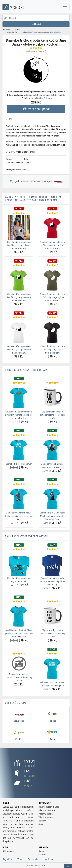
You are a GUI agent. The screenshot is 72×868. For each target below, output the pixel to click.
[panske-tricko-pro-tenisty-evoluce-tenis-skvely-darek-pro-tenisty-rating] (52, 549)
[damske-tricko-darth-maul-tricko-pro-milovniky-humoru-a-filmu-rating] (19, 484)
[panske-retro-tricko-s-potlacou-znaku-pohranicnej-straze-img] (19, 664)
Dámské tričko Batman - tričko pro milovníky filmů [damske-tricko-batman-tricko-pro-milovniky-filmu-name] (52, 466)
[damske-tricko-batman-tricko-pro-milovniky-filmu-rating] (52, 435)
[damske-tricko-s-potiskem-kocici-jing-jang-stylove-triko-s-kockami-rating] (19, 213)
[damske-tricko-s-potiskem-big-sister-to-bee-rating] (19, 549)
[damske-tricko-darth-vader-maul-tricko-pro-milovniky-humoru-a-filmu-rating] (52, 484)
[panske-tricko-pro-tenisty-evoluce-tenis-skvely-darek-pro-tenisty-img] (52, 563)
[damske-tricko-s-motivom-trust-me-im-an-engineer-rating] (52, 654)
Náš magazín (9, 851)
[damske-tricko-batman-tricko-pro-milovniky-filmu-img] (52, 449)
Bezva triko (21, 170)
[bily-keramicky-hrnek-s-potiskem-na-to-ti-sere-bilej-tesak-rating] (52, 383)
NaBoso (49, 859)
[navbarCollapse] (65, 7)
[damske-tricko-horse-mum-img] (19, 449)
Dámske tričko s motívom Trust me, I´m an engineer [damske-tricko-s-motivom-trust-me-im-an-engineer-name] (52, 684)
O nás (41, 851)
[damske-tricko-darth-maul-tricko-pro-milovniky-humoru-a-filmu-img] (19, 498)
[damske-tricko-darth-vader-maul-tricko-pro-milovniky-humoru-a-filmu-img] (52, 498)
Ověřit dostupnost (36, 109)
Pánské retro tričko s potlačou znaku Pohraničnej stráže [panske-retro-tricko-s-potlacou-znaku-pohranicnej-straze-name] (19, 677)
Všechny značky (46, 814)
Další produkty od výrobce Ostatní (27, 536)
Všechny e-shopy (46, 817)
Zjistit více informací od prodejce (36, 181)
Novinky (42, 821)
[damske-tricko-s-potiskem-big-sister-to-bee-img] (19, 563)
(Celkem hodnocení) (36, 51)
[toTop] (68, 866)
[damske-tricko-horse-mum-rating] (19, 435)
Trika (20, 859)
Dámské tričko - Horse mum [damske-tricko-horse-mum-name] (19, 464)
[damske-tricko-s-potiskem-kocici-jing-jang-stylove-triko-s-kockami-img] (19, 227)
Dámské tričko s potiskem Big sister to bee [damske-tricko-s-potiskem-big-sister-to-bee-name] (19, 580)
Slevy (41, 824)
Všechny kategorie (47, 810)
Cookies (42, 855)
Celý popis (48, 98)
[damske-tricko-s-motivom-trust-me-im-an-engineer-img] (52, 668)
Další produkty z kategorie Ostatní (27, 370)
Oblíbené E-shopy (16, 703)
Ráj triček (7, 859)
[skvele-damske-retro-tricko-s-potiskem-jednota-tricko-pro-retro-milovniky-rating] (19, 383)
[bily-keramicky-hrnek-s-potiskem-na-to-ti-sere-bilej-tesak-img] (52, 397)
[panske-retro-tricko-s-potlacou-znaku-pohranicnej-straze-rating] (19, 654)
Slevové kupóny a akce (49, 807)
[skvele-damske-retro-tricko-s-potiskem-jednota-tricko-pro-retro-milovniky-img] (19, 397)
